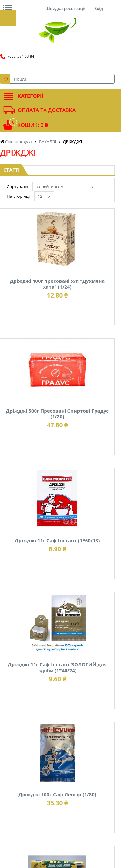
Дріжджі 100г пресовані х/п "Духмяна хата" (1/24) (57, 284)
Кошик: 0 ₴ (33, 125)
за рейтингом (50, 186)
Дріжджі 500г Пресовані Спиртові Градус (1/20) (57, 414)
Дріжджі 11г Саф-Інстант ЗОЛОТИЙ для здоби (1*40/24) (57, 667)
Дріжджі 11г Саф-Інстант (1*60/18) (57, 540)
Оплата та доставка (47, 110)
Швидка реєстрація (66, 8)
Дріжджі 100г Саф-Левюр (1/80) (57, 794)
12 (40, 196)
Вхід (99, 8)
